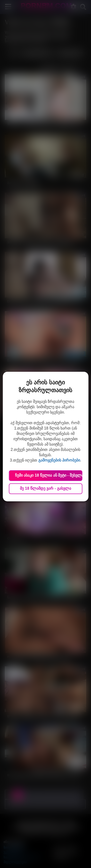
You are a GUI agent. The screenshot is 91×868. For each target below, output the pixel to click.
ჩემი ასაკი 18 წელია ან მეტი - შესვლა (49, 475)
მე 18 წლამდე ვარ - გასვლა (45, 488)
